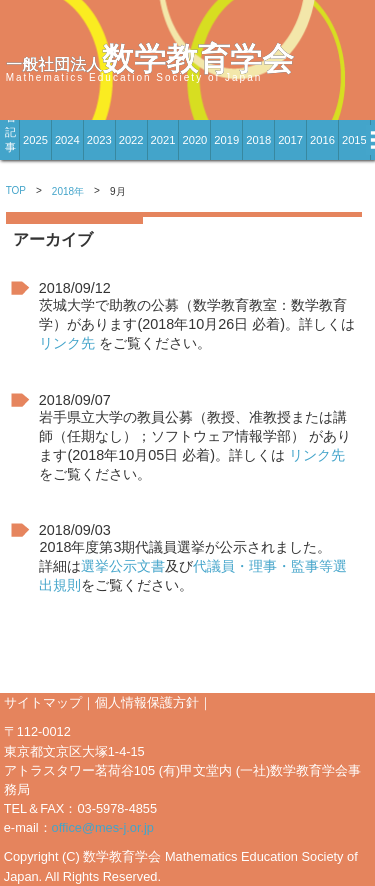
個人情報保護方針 (147, 702)
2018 (258, 140)
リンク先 (67, 343)
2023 (99, 140)
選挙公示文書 (123, 566)
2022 (131, 140)
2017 (290, 140)
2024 (67, 140)
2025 (35, 140)
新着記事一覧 (10, 140)
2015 (354, 140)
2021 (163, 140)
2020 (194, 140)
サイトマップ (43, 702)
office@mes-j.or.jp (103, 827)
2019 (226, 140)
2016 (322, 140)
